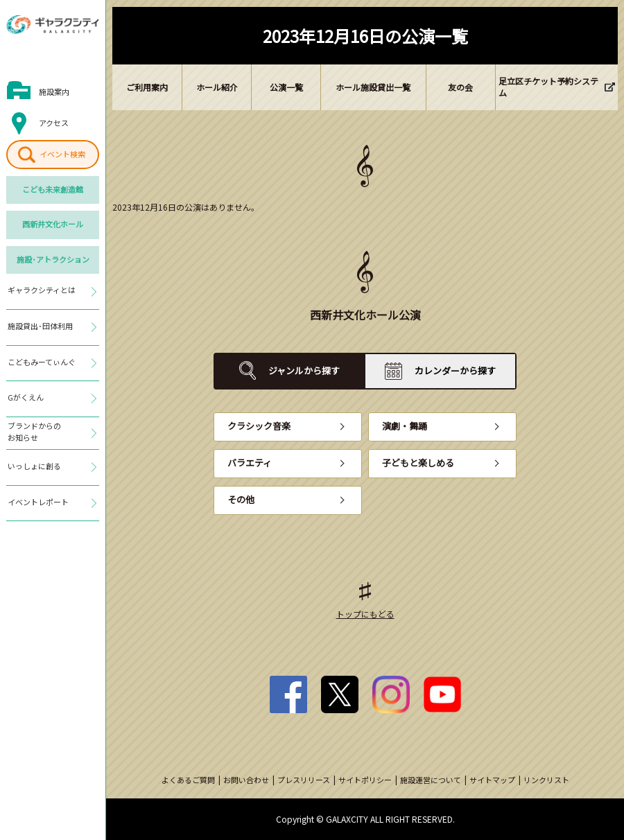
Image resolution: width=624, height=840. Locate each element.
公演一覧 (286, 87)
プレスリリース (304, 780)
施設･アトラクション (53, 259)
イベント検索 (62, 154)
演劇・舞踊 (405, 426)
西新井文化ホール (53, 224)
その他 (241, 499)
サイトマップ (492, 780)
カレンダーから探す (455, 370)
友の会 (460, 87)
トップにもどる (365, 614)
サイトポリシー (365, 780)
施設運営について (431, 780)
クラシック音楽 (259, 426)
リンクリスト (546, 780)
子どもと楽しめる (418, 463)
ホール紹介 (217, 87)
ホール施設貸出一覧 (373, 87)
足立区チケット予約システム (548, 87)
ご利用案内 (147, 87)
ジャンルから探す (304, 370)
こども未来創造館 (53, 189)
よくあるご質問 (188, 780)
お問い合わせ (246, 780)
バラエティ (250, 463)
